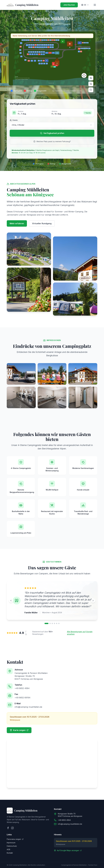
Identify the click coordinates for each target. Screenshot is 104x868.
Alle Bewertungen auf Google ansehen (80, 633)
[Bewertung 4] (54, 623)
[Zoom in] (91, 78)
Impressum (11, 843)
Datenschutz (12, 846)
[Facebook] (8, 828)
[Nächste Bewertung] (93, 601)
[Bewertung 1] (46, 623)
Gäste (14, 120)
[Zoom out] (91, 84)
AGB (8, 849)
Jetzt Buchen (69, 5)
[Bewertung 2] (50, 623)
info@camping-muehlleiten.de (28, 707)
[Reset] (91, 90)
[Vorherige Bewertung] (11, 601)
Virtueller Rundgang (42, 223)
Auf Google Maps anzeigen (68, 850)
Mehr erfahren (17, 223)
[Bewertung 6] (59, 623)
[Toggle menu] (95, 5)
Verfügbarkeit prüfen (52, 133)
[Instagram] (12, 828)
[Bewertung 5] (57, 623)
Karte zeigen (19, 730)
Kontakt (10, 853)
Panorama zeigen (15, 839)
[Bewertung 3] (52, 623)
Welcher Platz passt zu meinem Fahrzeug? (52, 141)
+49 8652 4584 (22, 688)
